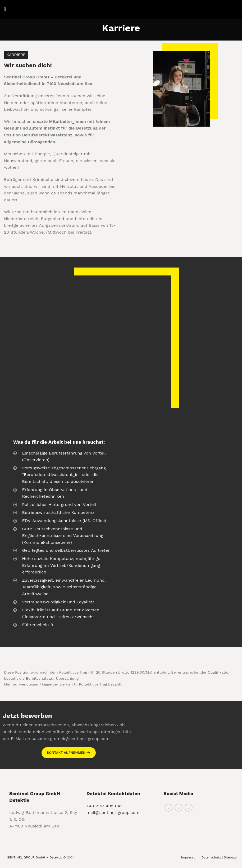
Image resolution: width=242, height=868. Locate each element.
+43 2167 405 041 (104, 806)
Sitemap (230, 857)
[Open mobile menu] (5, 9)
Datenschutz (211, 857)
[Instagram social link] (179, 808)
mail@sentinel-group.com (113, 813)
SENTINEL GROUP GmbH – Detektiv (35, 857)
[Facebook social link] (168, 808)
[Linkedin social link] (189, 808)
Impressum (190, 857)
